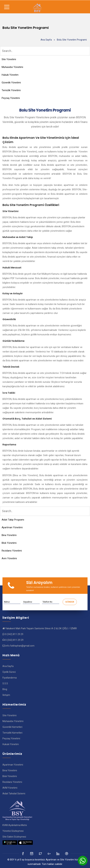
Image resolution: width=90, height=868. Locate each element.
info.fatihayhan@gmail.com (20, 646)
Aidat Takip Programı (13, 520)
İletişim (6, 695)
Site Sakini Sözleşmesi (14, 837)
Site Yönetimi (9, 59)
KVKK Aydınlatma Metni (15, 825)
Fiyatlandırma (10, 678)
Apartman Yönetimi (12, 527)
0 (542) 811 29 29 (14, 634)
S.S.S (5, 683)
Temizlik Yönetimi (11, 90)
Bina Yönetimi (9, 535)
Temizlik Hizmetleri (12, 733)
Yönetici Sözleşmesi (13, 831)
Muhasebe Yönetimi (12, 67)
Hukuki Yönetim (10, 75)
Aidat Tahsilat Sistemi (14, 794)
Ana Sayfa (46, 40)
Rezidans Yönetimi (12, 551)
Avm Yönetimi (9, 558)
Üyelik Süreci (9, 672)
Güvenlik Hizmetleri (12, 727)
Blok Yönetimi (9, 543)
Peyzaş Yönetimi (11, 98)
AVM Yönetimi (10, 788)
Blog (5, 689)
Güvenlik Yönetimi (11, 83)
